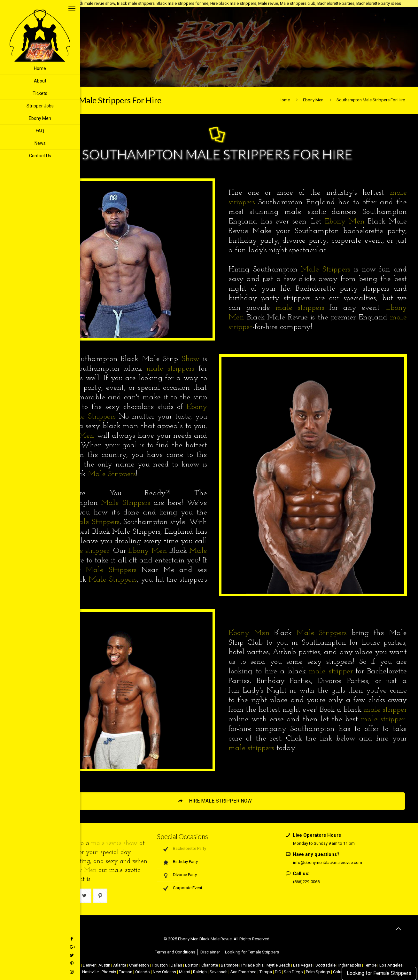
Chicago (72, 965)
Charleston (139, 965)
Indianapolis (350, 965)
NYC (33, 965)
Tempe (370, 965)
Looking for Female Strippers (379, 973)
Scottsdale (325, 965)
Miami (185, 972)
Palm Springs (318, 972)
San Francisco (244, 972)
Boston (192, 965)
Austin (104, 965)
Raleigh (200, 972)
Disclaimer (210, 952)
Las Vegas (303, 965)
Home (284, 100)
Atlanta (120, 965)
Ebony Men (313, 100)
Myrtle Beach (278, 965)
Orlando (143, 972)
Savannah (219, 972)
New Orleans (164, 972)
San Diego (293, 972)
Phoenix (109, 972)
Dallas (176, 965)
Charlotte (210, 965)
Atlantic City (51, 965)
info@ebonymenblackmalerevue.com (328, 862)
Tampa (266, 972)
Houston (160, 965)
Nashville (90, 972)
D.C (278, 972)
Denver (89, 965)
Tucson (126, 972)
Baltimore (230, 965)
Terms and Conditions (175, 952)
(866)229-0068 (306, 882)
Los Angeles (391, 965)
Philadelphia (252, 965)
